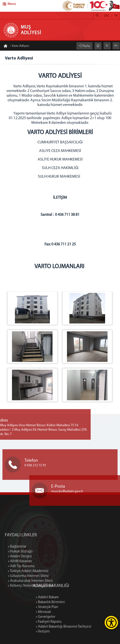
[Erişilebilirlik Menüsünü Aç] (111, 623)
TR (116, 16)
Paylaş (86, 46)
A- (107, 46)
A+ (116, 46)
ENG (107, 16)
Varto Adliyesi (19, 46)
